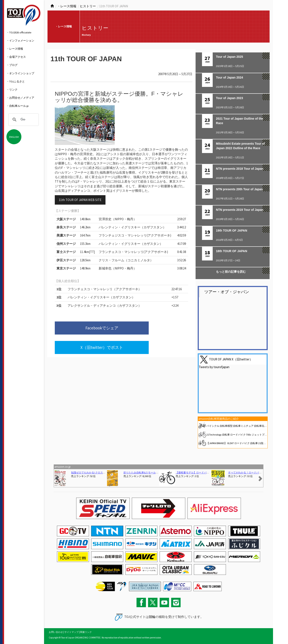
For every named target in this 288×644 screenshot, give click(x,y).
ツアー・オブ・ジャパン (227, 292)
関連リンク (86, 632)
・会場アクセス (16, 57)
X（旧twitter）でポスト (149, 329)
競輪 (152, 617)
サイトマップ (71, 632)
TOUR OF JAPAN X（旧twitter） (231, 359)
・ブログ (12, 65)
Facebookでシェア (83, 329)
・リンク (12, 89)
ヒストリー (88, 6)
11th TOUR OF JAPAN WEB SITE (80, 200)
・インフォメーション (20, 40)
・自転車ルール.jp (18, 106)
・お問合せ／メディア (20, 98)
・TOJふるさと (16, 81)
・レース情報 (15, 49)
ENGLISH (14, 137)
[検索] (23, 120)
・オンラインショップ (20, 73)
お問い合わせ (56, 632)
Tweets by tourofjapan (214, 367)
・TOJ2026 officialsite (19, 32)
